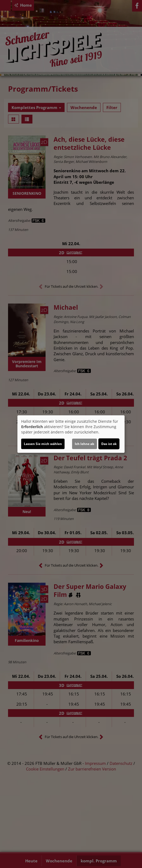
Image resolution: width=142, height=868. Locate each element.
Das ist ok (109, 444)
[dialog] (71, 434)
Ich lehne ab (85, 444)
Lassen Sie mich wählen (43, 444)
